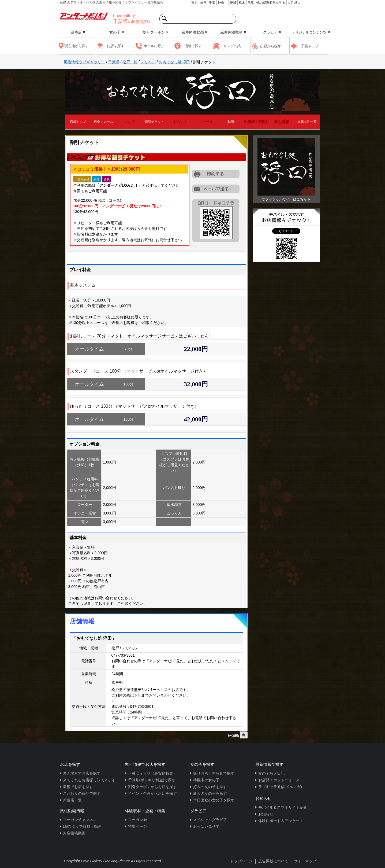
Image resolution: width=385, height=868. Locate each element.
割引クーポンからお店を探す (152, 787)
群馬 (251, 3)
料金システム (103, 122)
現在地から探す (76, 46)
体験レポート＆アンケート (281, 821)
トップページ (241, 861)
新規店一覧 (72, 800)
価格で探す (193, 46)
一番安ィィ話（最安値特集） (152, 773)
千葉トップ (310, 46)
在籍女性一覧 (307, 122)
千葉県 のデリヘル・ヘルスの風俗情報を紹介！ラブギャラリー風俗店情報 (110, 2)
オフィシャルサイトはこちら (284, 199)
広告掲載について (273, 861)
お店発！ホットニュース (279, 780)
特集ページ (137, 826)
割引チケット (154, 122)
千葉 (212, 3)
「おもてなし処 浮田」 (94, 638)
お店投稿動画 (74, 833)
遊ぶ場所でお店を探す (82, 773)
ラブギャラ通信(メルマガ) (280, 787)
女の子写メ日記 (271, 773)
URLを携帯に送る (216, 189)
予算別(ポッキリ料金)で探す (152, 780)
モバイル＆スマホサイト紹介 (283, 807)
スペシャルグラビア (210, 820)
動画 (231, 122)
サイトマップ (305, 861)
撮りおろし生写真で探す (214, 773)
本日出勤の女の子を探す (214, 800)
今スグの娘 (232, 46)
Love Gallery (91, 861)
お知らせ (266, 814)
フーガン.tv (138, 820)
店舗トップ (78, 122)
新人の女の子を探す (210, 793)
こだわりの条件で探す (82, 793)
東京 (195, 3)
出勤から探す (271, 46)
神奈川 (223, 3)
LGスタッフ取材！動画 (82, 826)
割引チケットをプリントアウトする (216, 174)
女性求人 (294, 3)
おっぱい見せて (206, 826)
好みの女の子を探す (210, 787)
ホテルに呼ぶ (154, 46)
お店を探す (115, 46)
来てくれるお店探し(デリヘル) (89, 780)
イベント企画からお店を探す (152, 793)
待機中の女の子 (206, 780)
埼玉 (203, 3)
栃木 (242, 3)
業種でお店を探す (78, 787)
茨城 (233, 3)
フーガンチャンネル (80, 820)
